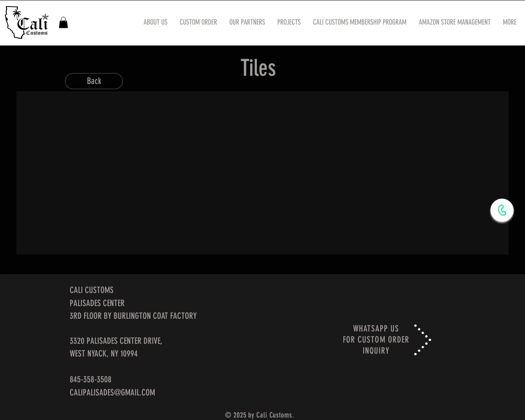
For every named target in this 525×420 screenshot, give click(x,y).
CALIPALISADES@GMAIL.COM (112, 392)
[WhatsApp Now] (502, 210)
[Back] (94, 81)
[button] (63, 22)
